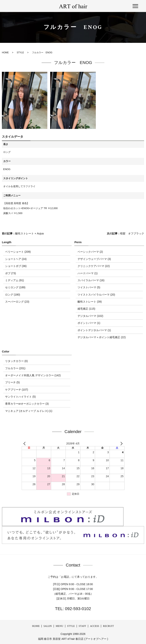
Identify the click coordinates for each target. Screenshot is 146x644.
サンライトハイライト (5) (20, 397)
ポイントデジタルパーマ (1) (94, 330)
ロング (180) (13, 295)
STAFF (82, 626)
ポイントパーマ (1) (89, 323)
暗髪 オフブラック (132, 233)
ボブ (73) (11, 273)
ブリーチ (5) (12, 382)
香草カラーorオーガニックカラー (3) (27, 404)
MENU (60, 626)
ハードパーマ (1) (88, 273)
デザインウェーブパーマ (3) (94, 259)
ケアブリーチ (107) (17, 390)
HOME (36, 626)
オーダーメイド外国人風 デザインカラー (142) (33, 375)
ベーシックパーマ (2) (90, 252)
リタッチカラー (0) (16, 361)
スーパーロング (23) (17, 302)
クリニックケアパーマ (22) (94, 266)
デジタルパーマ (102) (90, 316)
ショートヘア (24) (16, 259)
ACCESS (94, 626)
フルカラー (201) (15, 368)
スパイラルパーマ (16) (91, 280)
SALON (48, 626)
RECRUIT (109, 626)
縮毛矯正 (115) (86, 309)
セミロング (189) (15, 287)
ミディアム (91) (15, 280)
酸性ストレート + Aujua (29, 233)
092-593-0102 (77, 609)
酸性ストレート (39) (90, 302)
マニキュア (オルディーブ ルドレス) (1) (29, 411)
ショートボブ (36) (16, 266)
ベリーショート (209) (18, 252)
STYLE (71, 626)
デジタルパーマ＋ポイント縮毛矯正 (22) (102, 337)
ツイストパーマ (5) (89, 287)
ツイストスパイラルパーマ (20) (96, 295)
